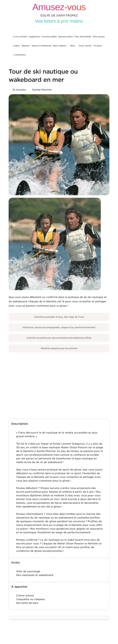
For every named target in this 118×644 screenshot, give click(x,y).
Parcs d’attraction (18, 55)
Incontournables (49, 37)
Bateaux (26, 46)
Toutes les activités (18, 37)
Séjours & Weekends (42, 46)
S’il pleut (98, 46)
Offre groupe (99, 37)
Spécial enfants (66, 37)
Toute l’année (85, 46)
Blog (73, 46)
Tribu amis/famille (83, 37)
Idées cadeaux (60, 46)
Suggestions (34, 37)
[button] (59, 424)
